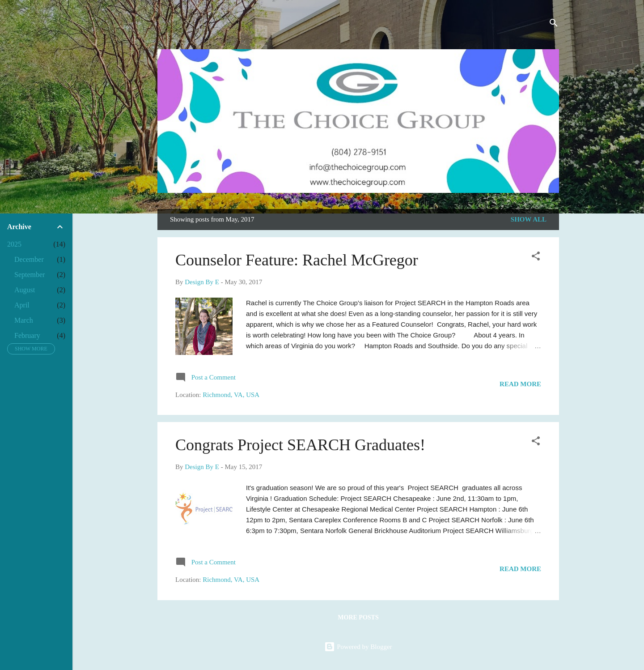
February (27, 335)
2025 (14, 244)
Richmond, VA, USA (231, 395)
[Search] (554, 24)
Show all (529, 219)
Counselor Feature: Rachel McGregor (297, 260)
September (30, 275)
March (24, 320)
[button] (536, 258)
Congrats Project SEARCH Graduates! (300, 445)
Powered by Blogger (358, 647)
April (22, 305)
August (25, 290)
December (29, 259)
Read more (520, 384)
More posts (358, 617)
